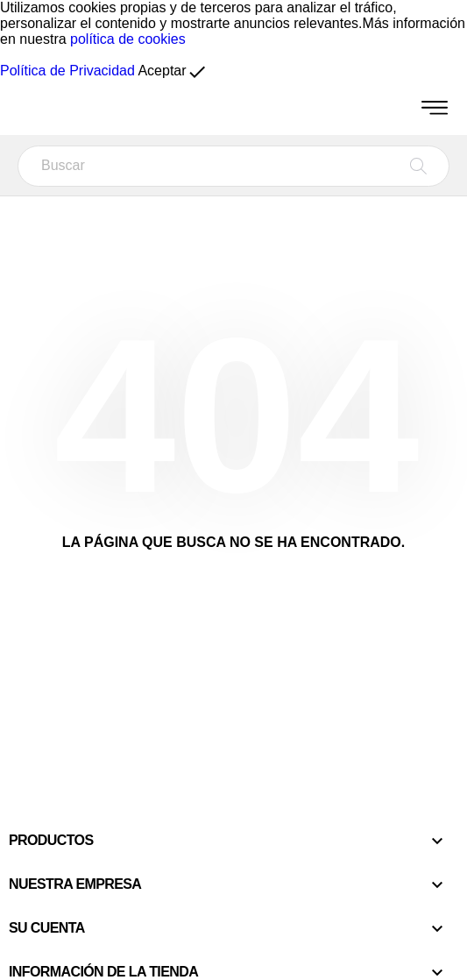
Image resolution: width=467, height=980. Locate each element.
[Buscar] (233, 166)
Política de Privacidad (67, 71)
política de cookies (128, 39)
